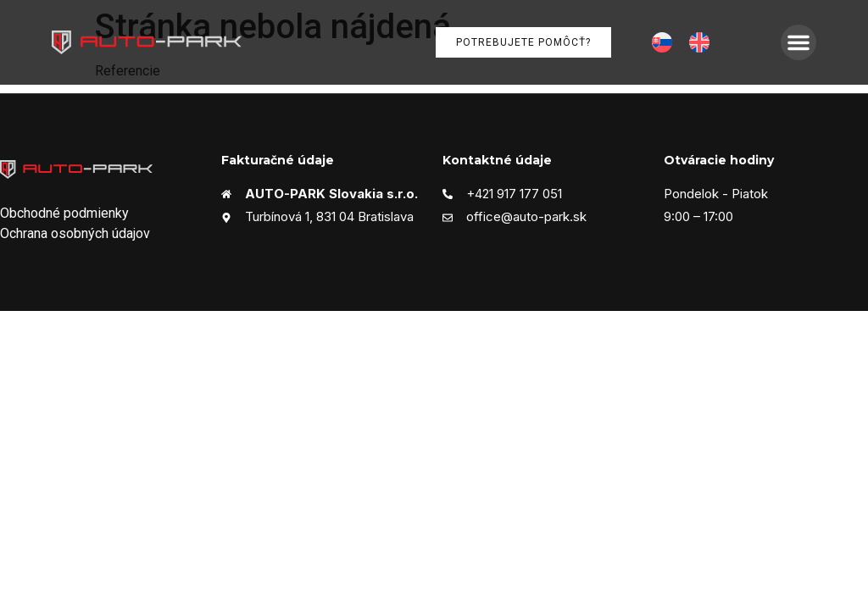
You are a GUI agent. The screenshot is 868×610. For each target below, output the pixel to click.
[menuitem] (662, 43)
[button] (798, 42)
